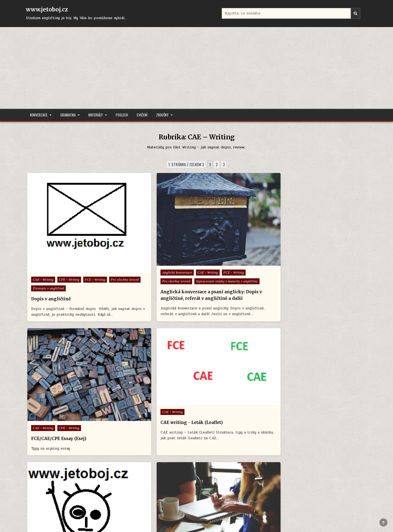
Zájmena (65, 421)
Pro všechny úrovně (73, 253)
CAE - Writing (43, 244)
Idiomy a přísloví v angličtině (227, 414)
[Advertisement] (196, 68)
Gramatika (68, 115)
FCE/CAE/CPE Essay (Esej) (231, 250)
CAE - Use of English (135, 388)
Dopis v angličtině (51, 272)
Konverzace (39, 115)
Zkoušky (162, 115)
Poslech (122, 115)
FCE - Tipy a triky (132, 397)
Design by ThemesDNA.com (196, 518)
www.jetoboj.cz (47, 9)
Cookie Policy (73, 501)
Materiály (96, 115)
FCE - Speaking (217, 406)
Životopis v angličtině (49, 262)
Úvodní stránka (42, 501)
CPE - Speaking (217, 397)
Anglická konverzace (134, 240)
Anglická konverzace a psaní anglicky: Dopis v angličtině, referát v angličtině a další (149, 274)
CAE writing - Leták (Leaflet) (321, 240)
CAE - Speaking (217, 388)
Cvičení (142, 115)
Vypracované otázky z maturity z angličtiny (150, 257)
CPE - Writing (69, 244)
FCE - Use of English (167, 397)
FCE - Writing (43, 253)
